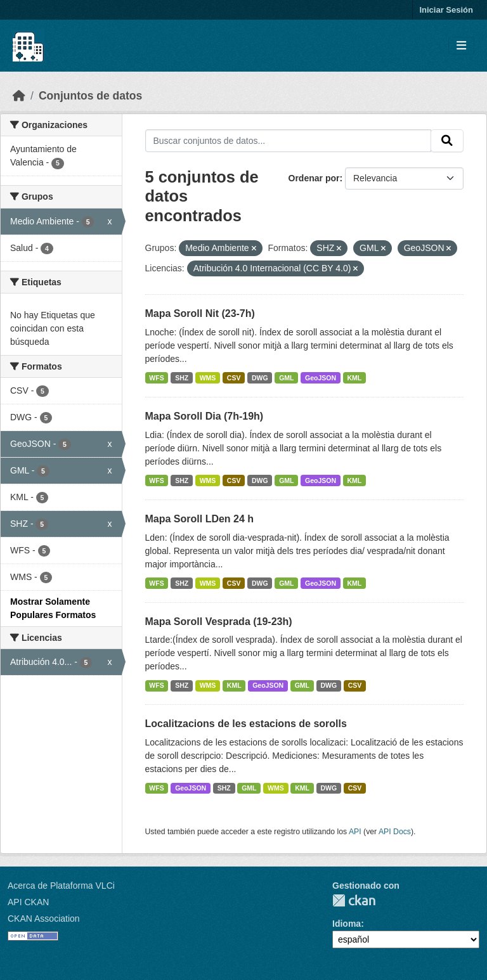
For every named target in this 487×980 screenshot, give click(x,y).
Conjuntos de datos (90, 96)
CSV (234, 378)
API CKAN (28, 902)
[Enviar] (447, 141)
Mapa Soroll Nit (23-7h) (200, 313)
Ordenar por (314, 178)
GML (286, 378)
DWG (260, 378)
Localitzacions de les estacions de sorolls (246, 724)
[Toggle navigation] (461, 46)
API (355, 832)
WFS (156, 378)
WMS (208, 378)
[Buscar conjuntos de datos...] (289, 141)
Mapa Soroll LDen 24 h (200, 519)
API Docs (395, 832)
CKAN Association (44, 919)
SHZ (182, 378)
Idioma (347, 924)
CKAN (354, 900)
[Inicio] (19, 96)
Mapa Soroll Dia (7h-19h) (205, 416)
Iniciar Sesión (446, 10)
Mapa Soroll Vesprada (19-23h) (219, 622)
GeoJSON (321, 378)
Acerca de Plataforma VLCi (61, 886)
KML (355, 378)
